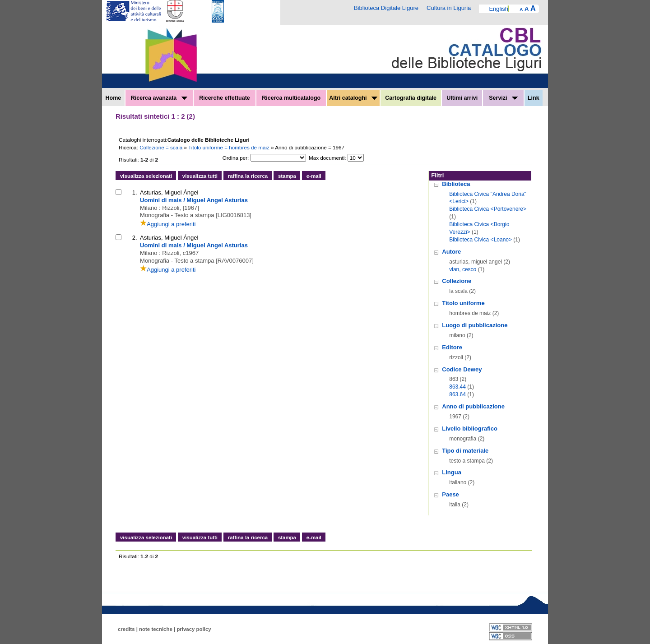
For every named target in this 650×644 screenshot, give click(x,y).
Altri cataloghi (353, 98)
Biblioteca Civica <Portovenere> (488, 209)
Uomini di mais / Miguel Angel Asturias (194, 200)
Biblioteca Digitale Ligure (386, 8)
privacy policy (194, 629)
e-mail (314, 176)
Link (534, 98)
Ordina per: (236, 158)
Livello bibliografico (470, 429)
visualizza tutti (200, 176)
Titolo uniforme (463, 303)
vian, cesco (463, 269)
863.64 (457, 394)
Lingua (452, 472)
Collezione (457, 281)
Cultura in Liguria (449, 8)
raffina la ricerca (248, 176)
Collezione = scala (162, 147)
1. (135, 192)
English (499, 9)
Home (114, 98)
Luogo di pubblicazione (475, 325)
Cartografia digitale (411, 98)
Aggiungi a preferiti (168, 224)
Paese (450, 494)
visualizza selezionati (146, 176)
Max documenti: (327, 158)
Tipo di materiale (465, 451)
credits (126, 629)
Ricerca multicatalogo (291, 98)
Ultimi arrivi (462, 98)
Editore (452, 347)
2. (135, 238)
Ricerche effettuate (225, 98)
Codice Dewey (462, 369)
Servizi (503, 98)
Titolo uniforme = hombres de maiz (230, 147)
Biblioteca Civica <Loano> (481, 240)
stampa (287, 176)
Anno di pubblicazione (473, 406)
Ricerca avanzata (159, 98)
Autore (451, 252)
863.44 (457, 387)
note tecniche (156, 629)
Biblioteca (456, 184)
